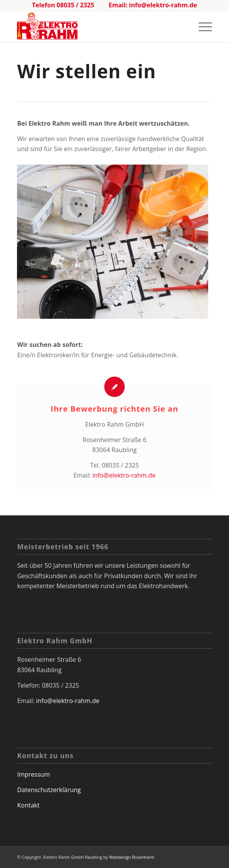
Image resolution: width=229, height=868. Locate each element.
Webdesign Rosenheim (131, 857)
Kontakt (28, 805)
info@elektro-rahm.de (163, 5)
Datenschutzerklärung (49, 790)
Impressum (33, 774)
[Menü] (201, 27)
